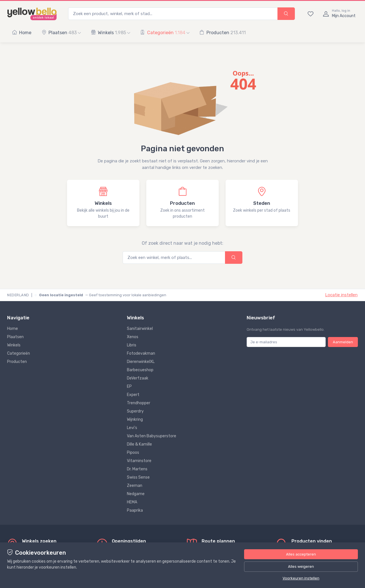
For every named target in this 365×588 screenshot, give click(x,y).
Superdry (135, 411)
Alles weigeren (301, 566)
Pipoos (133, 453)
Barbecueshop (140, 370)
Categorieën (165, 33)
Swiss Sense (138, 477)
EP (129, 386)
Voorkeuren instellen (301, 578)
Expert (133, 395)
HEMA (132, 502)
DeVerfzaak (138, 378)
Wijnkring (135, 419)
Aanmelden (343, 342)
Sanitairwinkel (140, 329)
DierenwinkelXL (141, 362)
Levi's (132, 428)
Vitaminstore (139, 461)
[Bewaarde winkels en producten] (311, 14)
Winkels (110, 33)
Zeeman (135, 486)
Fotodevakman (141, 353)
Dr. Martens (137, 469)
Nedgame (136, 494)
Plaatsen (61, 33)
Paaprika (135, 510)
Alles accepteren (301, 554)
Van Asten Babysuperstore (152, 436)
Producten (223, 33)
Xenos (133, 337)
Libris (132, 345)
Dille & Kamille (139, 444)
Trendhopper (139, 403)
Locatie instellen (341, 295)
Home (22, 33)
